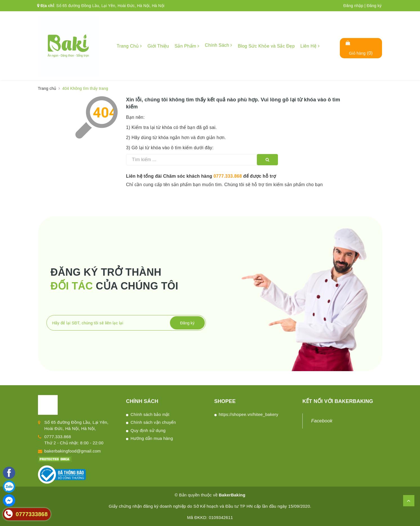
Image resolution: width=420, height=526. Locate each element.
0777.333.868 (228, 176)
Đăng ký (374, 6)
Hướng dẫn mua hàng (152, 438)
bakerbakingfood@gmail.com (73, 451)
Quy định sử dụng (148, 430)
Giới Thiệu (158, 46)
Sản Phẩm (187, 46)
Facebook (322, 421)
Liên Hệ (310, 46)
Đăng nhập (353, 6)
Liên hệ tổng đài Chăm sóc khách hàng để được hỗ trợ (201, 176)
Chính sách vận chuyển (153, 422)
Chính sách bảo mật (150, 414)
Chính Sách (218, 45)
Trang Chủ (129, 46)
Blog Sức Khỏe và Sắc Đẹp (266, 46)
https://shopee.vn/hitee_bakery (249, 414)
